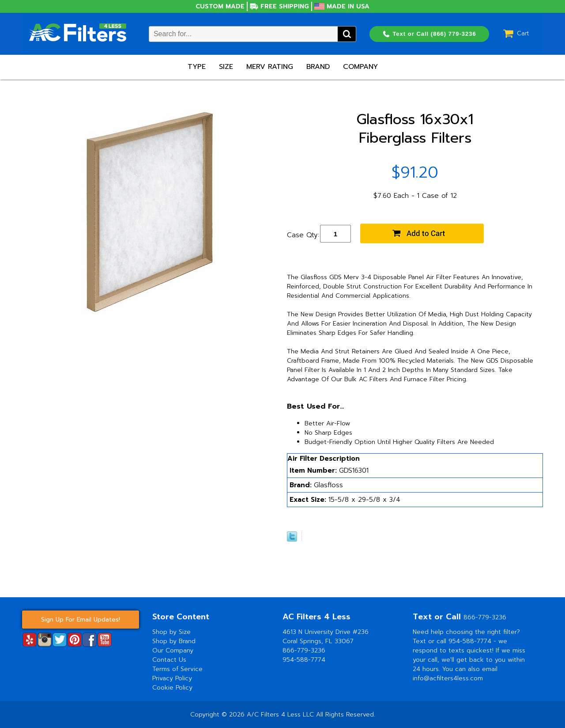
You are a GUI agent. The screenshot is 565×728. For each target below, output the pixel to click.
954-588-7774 (304, 660)
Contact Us (169, 660)
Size (226, 67)
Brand (318, 67)
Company (360, 67)
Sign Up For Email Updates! (81, 620)
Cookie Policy (172, 688)
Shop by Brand (174, 641)
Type (197, 67)
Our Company (173, 650)
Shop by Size (171, 632)
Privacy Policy (172, 678)
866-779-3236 (304, 650)
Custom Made (220, 6)
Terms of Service (177, 669)
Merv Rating (270, 67)
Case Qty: (303, 235)
